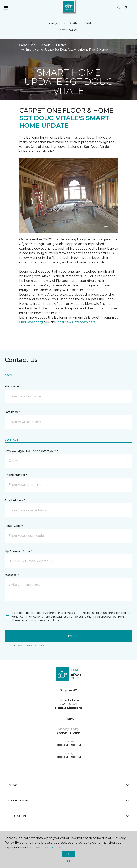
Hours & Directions (68, 708)
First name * (13, 386)
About (46, 45)
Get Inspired (68, 801)
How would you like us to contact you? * (31, 451)
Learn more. (52, 847)
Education (68, 816)
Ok (68, 854)
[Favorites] (126, 8)
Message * (11, 575)
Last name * (13, 412)
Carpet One (27, 45)
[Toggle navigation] (6, 8)
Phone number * (16, 475)
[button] (119, 8)
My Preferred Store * (18, 551)
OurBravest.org (31, 322)
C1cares (61, 45)
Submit (68, 636)
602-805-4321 (68, 30)
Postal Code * (13, 526)
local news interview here (76, 322)
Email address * (15, 500)
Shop (68, 785)
